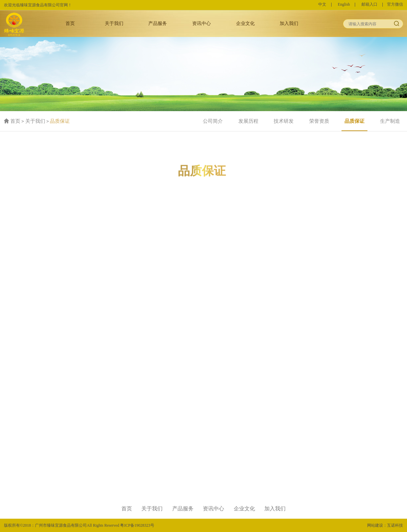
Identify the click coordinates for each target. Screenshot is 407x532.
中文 (322, 5)
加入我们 (289, 23)
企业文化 (245, 23)
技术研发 (284, 121)
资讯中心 (202, 23)
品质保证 (60, 121)
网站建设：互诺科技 (385, 525)
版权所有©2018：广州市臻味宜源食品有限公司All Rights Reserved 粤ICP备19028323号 (79, 525)
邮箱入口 (369, 5)
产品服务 (158, 23)
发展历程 (248, 121)
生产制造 (390, 121)
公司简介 (213, 121)
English (344, 5)
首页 (70, 23)
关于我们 (114, 23)
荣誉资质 (319, 121)
